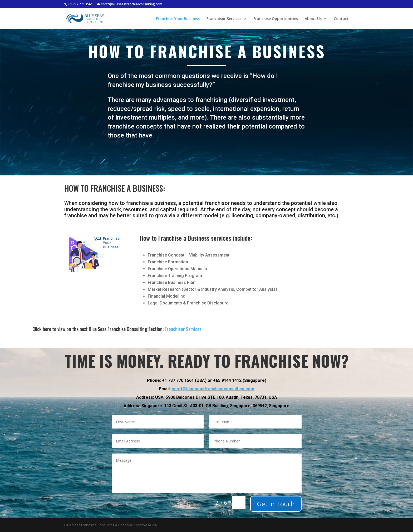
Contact (341, 19)
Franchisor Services (224, 19)
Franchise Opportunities (276, 19)
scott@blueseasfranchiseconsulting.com (213, 379)
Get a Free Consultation (206, 152)
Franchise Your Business (178, 19)
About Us (313, 19)
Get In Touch (276, 504)
